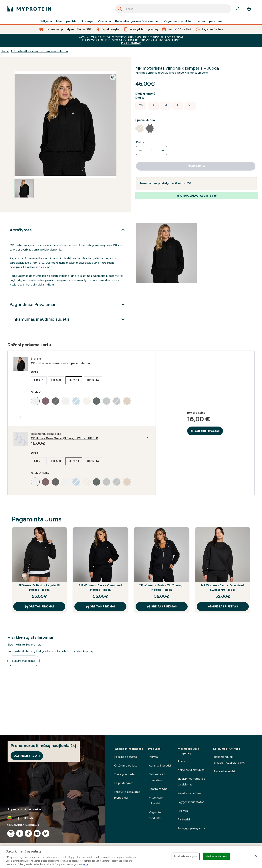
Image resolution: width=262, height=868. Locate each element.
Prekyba (183, 811)
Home (5, 51)
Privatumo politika (189, 793)
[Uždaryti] (256, 856)
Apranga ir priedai (160, 766)
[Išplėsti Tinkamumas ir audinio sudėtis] (68, 319)
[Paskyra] (238, 9)
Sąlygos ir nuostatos (191, 802)
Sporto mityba (158, 789)
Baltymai (46, 21)
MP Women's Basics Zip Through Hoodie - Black (162, 588)
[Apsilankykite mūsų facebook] (20, 833)
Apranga (87, 21)
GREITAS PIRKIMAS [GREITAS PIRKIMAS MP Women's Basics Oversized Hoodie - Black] (101, 607)
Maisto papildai (67, 21)
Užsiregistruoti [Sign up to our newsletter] (27, 756)
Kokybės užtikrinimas (191, 770)
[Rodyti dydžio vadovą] (146, 94)
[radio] (141, 106)
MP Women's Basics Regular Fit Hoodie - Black (39, 588)
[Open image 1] (24, 188)
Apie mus (184, 761)
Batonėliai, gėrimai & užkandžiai (137, 21)
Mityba (153, 757)
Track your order (125, 774)
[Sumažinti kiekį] (140, 150)
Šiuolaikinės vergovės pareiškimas (191, 782)
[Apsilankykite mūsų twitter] (46, 833)
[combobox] (173, 9)
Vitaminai (104, 21)
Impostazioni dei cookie (25, 809)
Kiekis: (141, 142)
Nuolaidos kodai (224, 771)
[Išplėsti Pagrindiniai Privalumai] (68, 304)
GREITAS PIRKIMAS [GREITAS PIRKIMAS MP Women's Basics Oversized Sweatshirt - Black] (223, 607)
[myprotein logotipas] (29, 9)
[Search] (120, 9)
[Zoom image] (113, 77)
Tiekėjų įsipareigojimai (191, 828)
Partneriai (184, 819)
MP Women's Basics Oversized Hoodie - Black (100, 588)
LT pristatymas (124, 783)
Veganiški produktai (177, 21)
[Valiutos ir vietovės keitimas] (52, 818)
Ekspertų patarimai (209, 21)
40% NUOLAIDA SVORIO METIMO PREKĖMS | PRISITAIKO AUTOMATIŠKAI (131, 40)
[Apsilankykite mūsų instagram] (11, 833)
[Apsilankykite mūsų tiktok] (28, 833)
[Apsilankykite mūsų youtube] (37, 833)
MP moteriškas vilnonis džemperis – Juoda (39, 51)
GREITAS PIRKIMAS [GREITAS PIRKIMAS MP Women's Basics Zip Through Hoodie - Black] (162, 607)
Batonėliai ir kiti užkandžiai (158, 777)
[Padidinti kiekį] (163, 150)
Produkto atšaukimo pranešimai (127, 795)
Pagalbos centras (126, 757)
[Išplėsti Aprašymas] (68, 230)
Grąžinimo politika (126, 766)
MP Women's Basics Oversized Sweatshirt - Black (223, 588)
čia (86, 864)
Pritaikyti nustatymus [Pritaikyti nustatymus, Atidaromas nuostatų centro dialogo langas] (186, 856)
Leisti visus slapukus (216, 856)
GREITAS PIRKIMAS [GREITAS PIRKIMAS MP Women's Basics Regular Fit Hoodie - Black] (39, 607)
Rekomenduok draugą (230, 760)
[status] (152, 150)
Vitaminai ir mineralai (156, 800)
